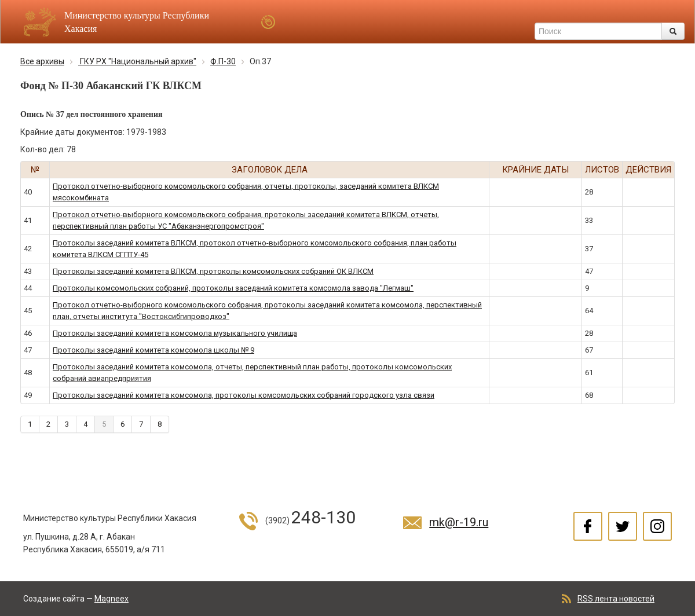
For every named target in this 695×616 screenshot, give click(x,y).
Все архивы (42, 61)
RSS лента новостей (616, 599)
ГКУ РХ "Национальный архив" (137, 61)
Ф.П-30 (223, 61)
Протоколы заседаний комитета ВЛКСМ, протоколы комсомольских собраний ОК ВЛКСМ (213, 271)
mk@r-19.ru (459, 522)
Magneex (111, 599)
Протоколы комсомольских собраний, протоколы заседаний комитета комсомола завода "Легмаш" (233, 288)
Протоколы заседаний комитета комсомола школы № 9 (153, 350)
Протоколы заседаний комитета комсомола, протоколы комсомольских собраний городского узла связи (244, 395)
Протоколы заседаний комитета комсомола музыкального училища (175, 333)
